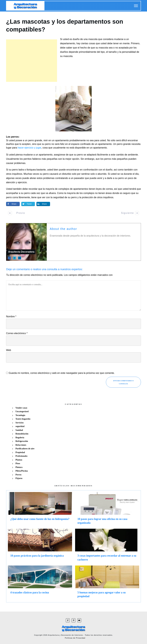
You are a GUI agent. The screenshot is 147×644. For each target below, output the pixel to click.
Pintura (19, 467)
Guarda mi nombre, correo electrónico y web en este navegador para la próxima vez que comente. (62, 373)
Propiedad (20, 452)
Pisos (18, 463)
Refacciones (21, 445)
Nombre (11, 316)
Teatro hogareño (23, 419)
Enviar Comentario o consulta (123, 382)
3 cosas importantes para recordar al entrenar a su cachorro (107, 546)
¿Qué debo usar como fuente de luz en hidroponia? (40, 510)
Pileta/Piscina (22, 471)
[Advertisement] (32, 61)
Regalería (20, 438)
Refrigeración (22, 441)
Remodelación (22, 434)
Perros (18, 475)
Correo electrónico (17, 333)
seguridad (20, 426)
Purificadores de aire (25, 449)
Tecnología (20, 415)
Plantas (19, 460)
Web (9, 350)
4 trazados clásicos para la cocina (40, 583)
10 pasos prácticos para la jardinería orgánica (40, 546)
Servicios (20, 423)
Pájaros (19, 478)
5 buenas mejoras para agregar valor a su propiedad (107, 583)
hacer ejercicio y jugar (30, 148)
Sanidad (19, 430)
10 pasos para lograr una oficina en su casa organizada (107, 510)
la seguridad (57, 197)
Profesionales (21, 456)
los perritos (26, 159)
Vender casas (21, 408)
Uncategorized (22, 411)
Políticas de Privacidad (75, 638)
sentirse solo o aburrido (94, 174)
